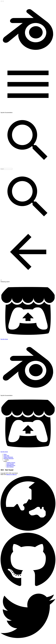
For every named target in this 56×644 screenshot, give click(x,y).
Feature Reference (8, 457)
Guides (7, 460)
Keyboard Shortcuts (9, 458)
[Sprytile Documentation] (28, 56)
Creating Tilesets (11, 463)
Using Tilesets (10, 464)
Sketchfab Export (11, 465)
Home (5, 454)
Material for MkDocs (11, 475)
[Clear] (1, 280)
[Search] (6, 169)
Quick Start (6, 456)
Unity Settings (10, 467)
